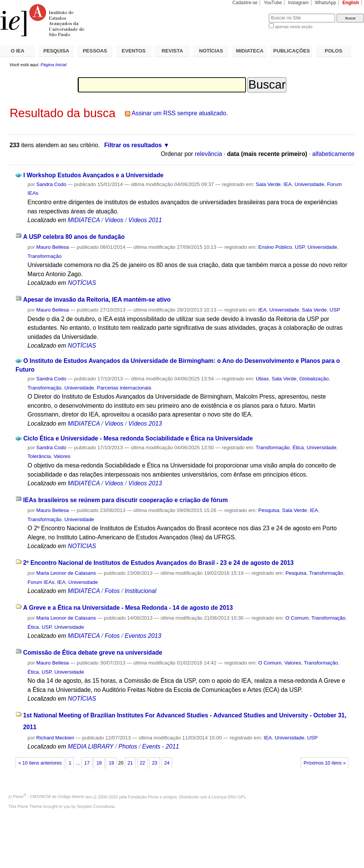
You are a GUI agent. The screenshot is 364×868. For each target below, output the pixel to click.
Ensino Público (275, 247)
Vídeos (114, 220)
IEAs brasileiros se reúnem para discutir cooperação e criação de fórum (125, 500)
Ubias (262, 379)
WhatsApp (326, 3)
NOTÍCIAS (211, 51)
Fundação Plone (144, 796)
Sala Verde (268, 184)
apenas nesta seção (294, 27)
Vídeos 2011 (145, 220)
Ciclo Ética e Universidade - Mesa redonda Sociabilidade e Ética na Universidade (138, 438)
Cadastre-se (245, 3)
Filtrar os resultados (133, 145)
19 (111, 763)
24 (167, 763)
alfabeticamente (333, 154)
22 (142, 763)
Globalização (314, 379)
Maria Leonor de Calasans (66, 573)
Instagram (299, 3)
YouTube (273, 3)
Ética (298, 448)
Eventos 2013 (143, 636)
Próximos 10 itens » (324, 763)
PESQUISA (56, 51)
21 (130, 763)
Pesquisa (269, 510)
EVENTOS (134, 51)
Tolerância (39, 456)
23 (155, 763)
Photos (128, 746)
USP (300, 247)
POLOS (334, 51)
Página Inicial (53, 65)
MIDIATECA (250, 51)
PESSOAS (95, 51)
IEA (288, 184)
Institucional (140, 591)
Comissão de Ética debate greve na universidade (93, 653)
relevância (208, 154)
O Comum (297, 618)
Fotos (112, 591)
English (351, 3)
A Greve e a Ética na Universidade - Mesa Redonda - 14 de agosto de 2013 (128, 608)
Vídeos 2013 (145, 424)
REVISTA (172, 51)
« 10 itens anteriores (40, 763)
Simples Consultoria (96, 806)
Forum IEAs (41, 582)
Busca (250, 14)
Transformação (44, 256)
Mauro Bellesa (52, 247)
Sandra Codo (51, 184)
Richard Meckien (55, 738)
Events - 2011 (160, 746)
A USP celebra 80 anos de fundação (74, 237)
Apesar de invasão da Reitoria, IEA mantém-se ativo (97, 300)
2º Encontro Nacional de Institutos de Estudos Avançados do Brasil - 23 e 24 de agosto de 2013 (158, 563)
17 (87, 763)
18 (99, 763)
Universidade (309, 184)
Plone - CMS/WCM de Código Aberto (49, 796)
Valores (62, 456)
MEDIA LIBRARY (91, 746)
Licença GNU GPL (229, 796)
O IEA (18, 51)
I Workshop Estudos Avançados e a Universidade (93, 175)
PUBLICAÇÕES (292, 51)
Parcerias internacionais (124, 388)
